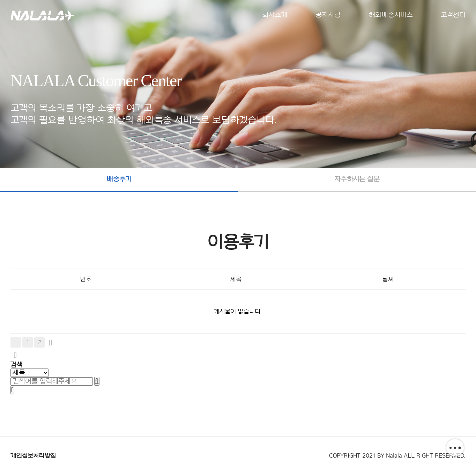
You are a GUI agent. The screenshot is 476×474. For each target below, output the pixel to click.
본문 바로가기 (0, 0)
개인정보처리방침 (33, 455)
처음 (16, 342)
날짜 (388, 279)
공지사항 (328, 15)
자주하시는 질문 (357, 179)
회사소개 (275, 15)
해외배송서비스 (391, 15)
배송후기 (119, 179)
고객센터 (453, 15)
